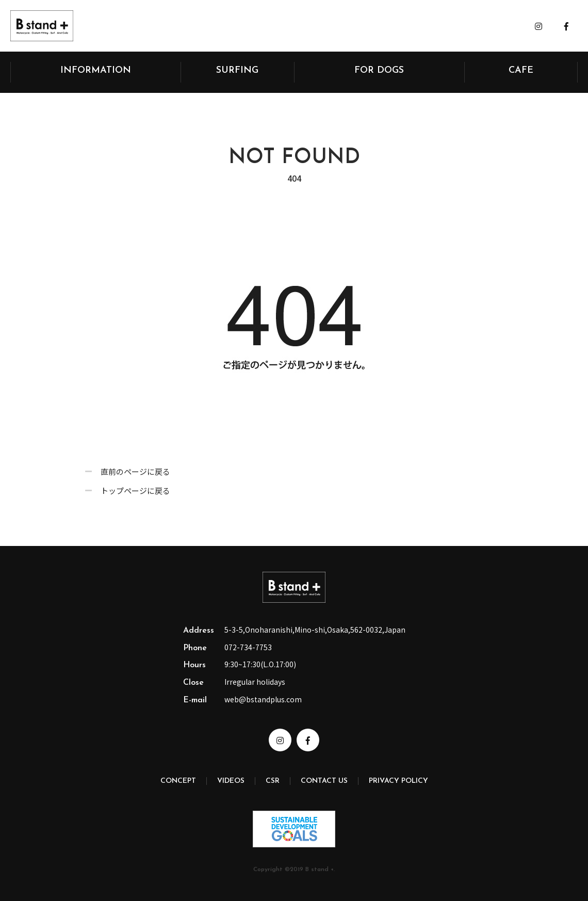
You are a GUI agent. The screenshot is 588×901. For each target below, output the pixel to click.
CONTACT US (324, 781)
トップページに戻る (135, 493)
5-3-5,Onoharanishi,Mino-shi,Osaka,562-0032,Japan (315, 630)
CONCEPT (178, 781)
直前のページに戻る (135, 474)
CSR (273, 781)
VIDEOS (231, 781)
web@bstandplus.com (263, 699)
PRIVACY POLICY (398, 781)
